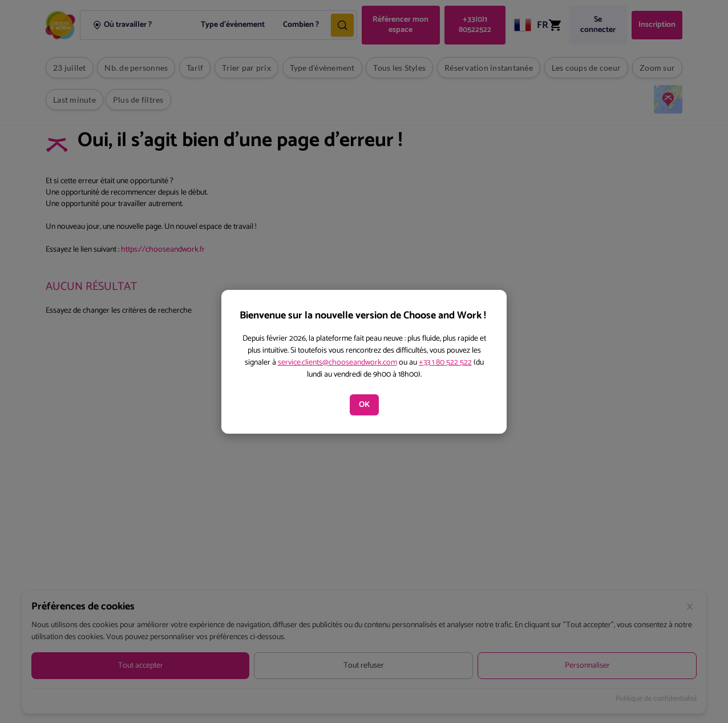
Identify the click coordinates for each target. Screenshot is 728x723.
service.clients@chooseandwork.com (337, 363)
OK (364, 405)
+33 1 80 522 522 (445, 363)
